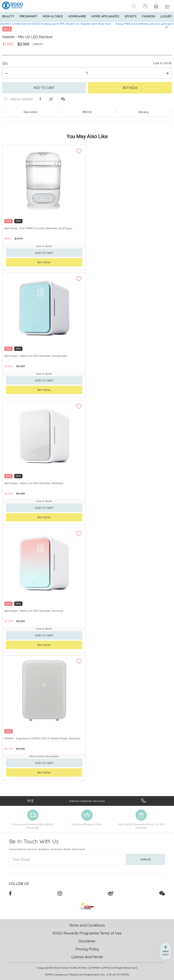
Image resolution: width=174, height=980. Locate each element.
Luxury (166, 16)
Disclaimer (87, 941)
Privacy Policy (87, 949)
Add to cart (44, 88)
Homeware (77, 16)
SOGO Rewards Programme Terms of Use (87, 933)
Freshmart (28, 16)
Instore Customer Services (87, 801)
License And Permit (87, 957)
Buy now (44, 262)
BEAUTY (8, 16)
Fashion (149, 16)
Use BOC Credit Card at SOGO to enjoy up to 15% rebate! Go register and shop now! (55, 24)
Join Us (145, 859)
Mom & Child (53, 16)
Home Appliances (105, 16)
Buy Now (130, 88)
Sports (131, 16)
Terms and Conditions (87, 925)
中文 (31, 801)
